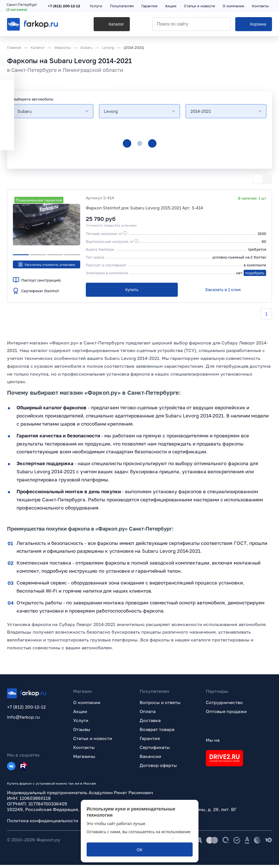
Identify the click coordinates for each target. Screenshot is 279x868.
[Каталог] (104, 26)
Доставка (150, 723)
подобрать (255, 273)
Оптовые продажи (226, 714)
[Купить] (132, 290)
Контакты (84, 750)
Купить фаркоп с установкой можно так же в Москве (51, 786)
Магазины (84, 759)
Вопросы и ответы (160, 705)
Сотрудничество (224, 705)
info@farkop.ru (23, 720)
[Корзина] (254, 26)
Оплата (148, 714)
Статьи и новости (93, 741)
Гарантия (150, 741)
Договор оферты (158, 768)
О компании (87, 705)
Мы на (213, 743)
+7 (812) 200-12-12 (64, 6)
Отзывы (82, 732)
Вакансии (150, 759)
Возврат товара (157, 732)
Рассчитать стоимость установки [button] (46, 264)
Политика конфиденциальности (43, 824)
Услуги (81, 723)
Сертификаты (155, 750)
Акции (80, 714)
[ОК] (140, 849)
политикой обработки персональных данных (130, 837)
